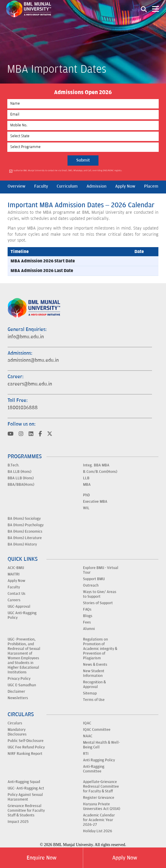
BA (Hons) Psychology (26, 525)
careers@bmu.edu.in (30, 384)
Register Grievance (99, 798)
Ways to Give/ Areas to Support (100, 594)
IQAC (87, 723)
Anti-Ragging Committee (94, 769)
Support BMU (94, 579)
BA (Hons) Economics (25, 531)
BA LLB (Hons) (19, 472)
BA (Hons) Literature (25, 538)
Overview (17, 186)
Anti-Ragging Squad (24, 782)
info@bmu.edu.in (26, 337)
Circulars (15, 723)
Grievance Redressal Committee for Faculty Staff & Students (26, 811)
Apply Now (125, 858)
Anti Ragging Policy (99, 760)
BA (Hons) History (22, 544)
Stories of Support (98, 603)
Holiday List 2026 (98, 831)
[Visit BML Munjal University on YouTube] (11, 434)
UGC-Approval (19, 607)
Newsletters (18, 698)
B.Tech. (14, 465)
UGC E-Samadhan (22, 685)
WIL (86, 508)
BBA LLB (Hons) (21, 478)
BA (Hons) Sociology (24, 519)
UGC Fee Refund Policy (26, 747)
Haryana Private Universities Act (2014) (102, 806)
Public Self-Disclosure (26, 741)
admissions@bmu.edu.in (33, 360)
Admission (96, 186)
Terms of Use (94, 700)
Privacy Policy (19, 679)
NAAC (88, 736)
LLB (86, 478)
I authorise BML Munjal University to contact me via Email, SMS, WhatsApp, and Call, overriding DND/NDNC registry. (68, 171)
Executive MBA (95, 502)
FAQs (87, 609)
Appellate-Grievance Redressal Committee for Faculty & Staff (101, 787)
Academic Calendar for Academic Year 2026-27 (99, 820)
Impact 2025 (18, 822)
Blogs (88, 616)
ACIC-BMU (16, 568)
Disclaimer (16, 692)
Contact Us (17, 594)
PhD (86, 495)
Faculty (41, 186)
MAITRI (14, 574)
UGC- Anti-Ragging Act (26, 788)
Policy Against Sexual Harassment (25, 797)
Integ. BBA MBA (96, 465)
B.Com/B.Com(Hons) (100, 472)
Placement (154, 186)
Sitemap (90, 693)
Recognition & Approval (94, 684)
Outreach (91, 585)
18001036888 (23, 408)
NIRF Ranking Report (25, 754)
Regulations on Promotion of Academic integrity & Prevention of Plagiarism (100, 649)
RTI (86, 754)
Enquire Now (41, 858)
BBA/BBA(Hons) (21, 485)
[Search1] (144, 9)
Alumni (89, 629)
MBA (87, 485)
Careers (14, 600)
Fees (87, 622)
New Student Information (94, 673)
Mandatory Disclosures (17, 732)
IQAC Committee (97, 730)
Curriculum (67, 186)
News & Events (95, 665)
